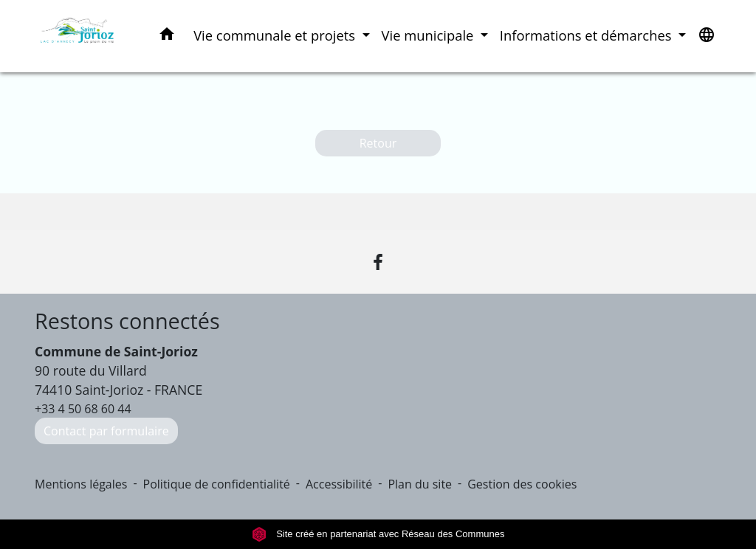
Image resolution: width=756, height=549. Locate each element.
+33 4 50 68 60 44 (83, 409)
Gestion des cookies (522, 484)
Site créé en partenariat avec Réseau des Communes (378, 534)
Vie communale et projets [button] (276, 35)
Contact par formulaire (106, 431)
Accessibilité (339, 484)
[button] (167, 37)
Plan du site (420, 484)
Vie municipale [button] (430, 35)
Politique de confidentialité (217, 484)
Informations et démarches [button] (587, 35)
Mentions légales (81, 484)
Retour (378, 143)
